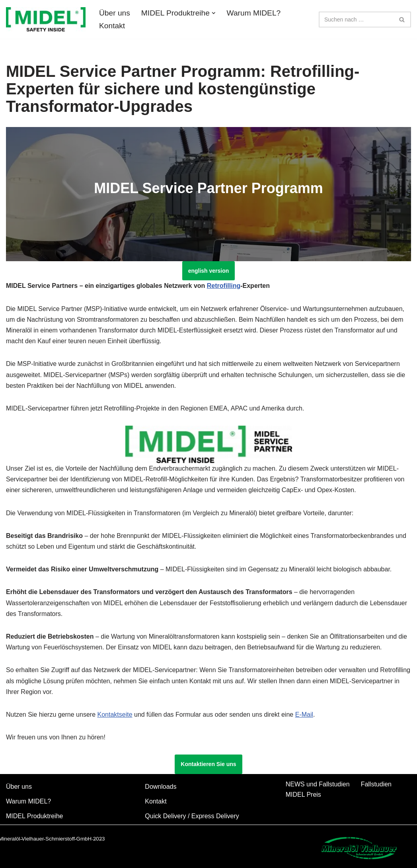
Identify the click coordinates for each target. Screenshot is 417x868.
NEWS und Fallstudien (318, 784)
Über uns (115, 13)
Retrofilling (224, 286)
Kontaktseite (115, 715)
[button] (214, 13)
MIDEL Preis (303, 795)
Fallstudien (376, 784)
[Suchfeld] (356, 20)
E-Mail (304, 715)
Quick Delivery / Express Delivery (192, 816)
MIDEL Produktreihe (34, 816)
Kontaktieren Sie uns (208, 764)
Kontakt (112, 26)
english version (209, 271)
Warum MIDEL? (254, 13)
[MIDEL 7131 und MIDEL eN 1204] (46, 19)
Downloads (161, 787)
